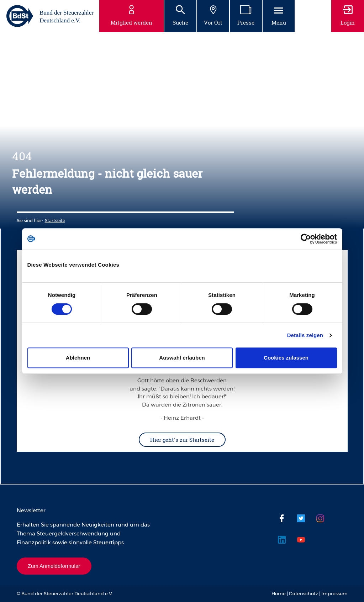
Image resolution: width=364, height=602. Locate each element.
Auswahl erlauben (182, 358)
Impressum (334, 593)
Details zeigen (305, 335)
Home (279, 593)
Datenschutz (304, 593)
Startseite (55, 221)
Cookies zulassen (286, 358)
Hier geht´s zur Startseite (182, 440)
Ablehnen (78, 358)
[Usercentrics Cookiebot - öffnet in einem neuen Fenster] (306, 239)
